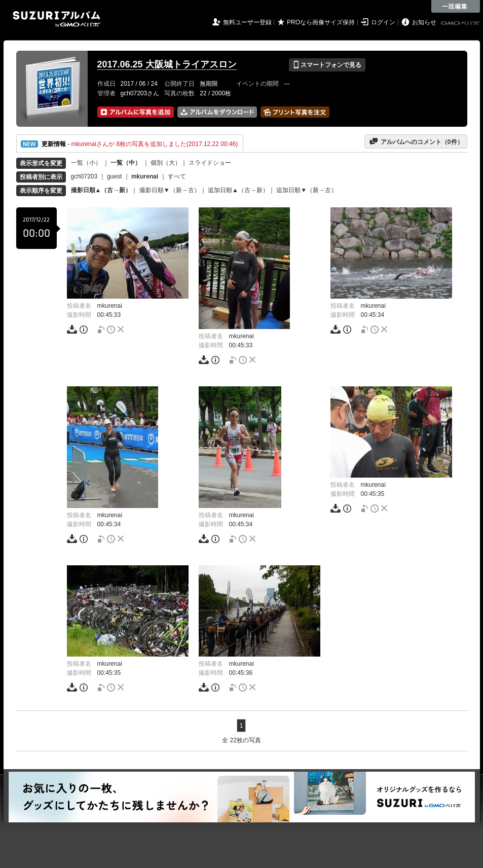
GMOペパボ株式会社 (461, 23)
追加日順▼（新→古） (307, 190)
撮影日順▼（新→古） (170, 190)
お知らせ (424, 22)
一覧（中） (126, 163)
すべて (177, 176)
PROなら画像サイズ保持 (321, 22)
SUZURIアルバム (57, 19)
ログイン (383, 22)
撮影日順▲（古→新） (101, 190)
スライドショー (210, 163)
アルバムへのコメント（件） (416, 141)
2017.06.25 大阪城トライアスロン (167, 64)
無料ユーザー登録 (247, 22)
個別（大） (166, 163)
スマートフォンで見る (327, 65)
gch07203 (84, 176)
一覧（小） (86, 163)
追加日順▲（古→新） (238, 190)
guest (114, 176)
